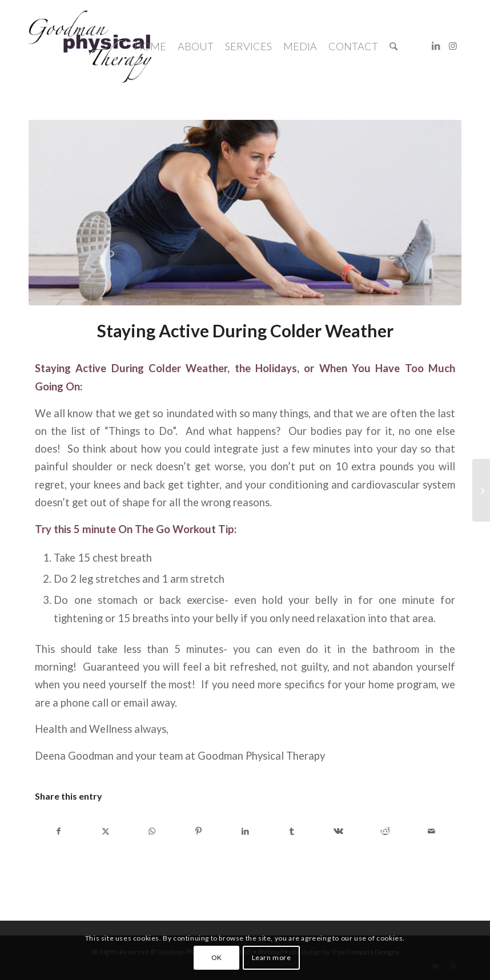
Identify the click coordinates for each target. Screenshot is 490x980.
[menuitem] (150, 46)
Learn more (272, 957)
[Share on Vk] (338, 831)
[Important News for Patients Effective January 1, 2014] (481, 490)
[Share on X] (106, 831)
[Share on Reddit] (385, 831)
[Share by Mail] (431, 831)
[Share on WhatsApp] (152, 831)
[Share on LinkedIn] (245, 831)
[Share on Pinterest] (199, 831)
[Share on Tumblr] (292, 831)
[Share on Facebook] (59, 831)
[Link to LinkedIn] (436, 46)
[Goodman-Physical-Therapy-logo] (90, 46)
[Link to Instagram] (453, 46)
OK (217, 957)
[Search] (393, 46)
